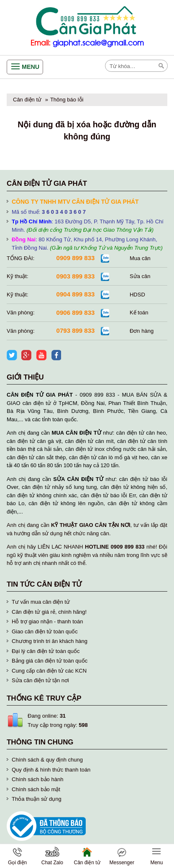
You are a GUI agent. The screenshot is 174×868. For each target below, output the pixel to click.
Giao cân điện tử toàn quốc (45, 631)
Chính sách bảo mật (36, 789)
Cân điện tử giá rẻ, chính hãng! (49, 612)
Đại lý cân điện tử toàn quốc (46, 651)
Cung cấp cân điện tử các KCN (49, 671)
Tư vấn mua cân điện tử (41, 602)
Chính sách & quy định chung (47, 760)
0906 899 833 (76, 313)
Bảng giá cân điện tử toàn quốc (50, 661)
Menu (31, 67)
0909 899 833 (76, 258)
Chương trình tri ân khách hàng (50, 641)
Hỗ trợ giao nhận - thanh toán (47, 621)
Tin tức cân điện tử (44, 584)
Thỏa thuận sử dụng (37, 799)
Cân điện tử (27, 100)
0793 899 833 (76, 330)
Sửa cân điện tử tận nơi (40, 680)
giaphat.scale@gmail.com (98, 43)
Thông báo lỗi (67, 100)
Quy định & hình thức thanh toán (51, 770)
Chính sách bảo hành (37, 779)
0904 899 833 (76, 294)
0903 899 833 (76, 276)
